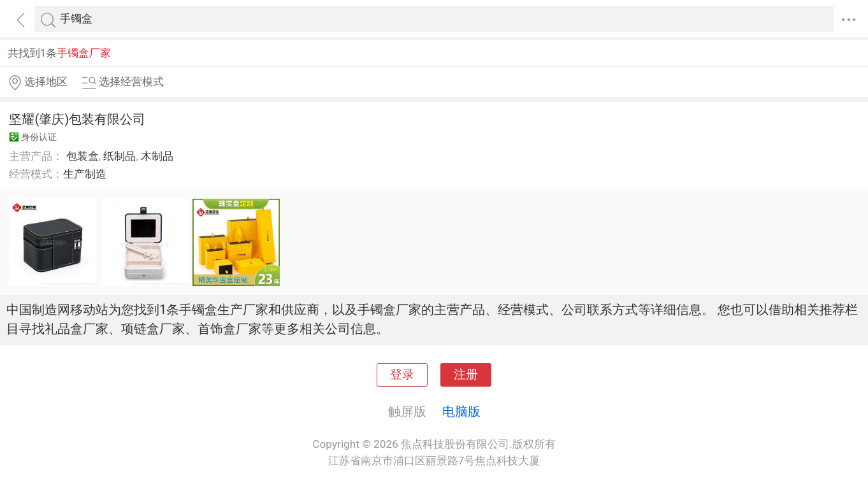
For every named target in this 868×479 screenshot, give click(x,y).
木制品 (157, 156)
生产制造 (85, 174)
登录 (402, 375)
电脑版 (461, 411)
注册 (466, 375)
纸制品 (119, 156)
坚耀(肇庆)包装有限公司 (77, 119)
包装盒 (83, 156)
